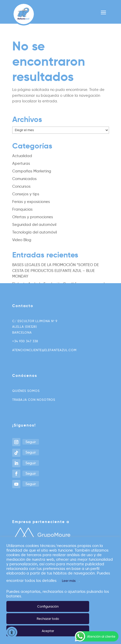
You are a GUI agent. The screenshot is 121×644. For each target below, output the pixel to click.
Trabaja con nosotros (34, 400)
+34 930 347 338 (25, 341)
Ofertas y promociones (33, 217)
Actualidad (22, 156)
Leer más (69, 581)
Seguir (31, 442)
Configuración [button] (48, 606)
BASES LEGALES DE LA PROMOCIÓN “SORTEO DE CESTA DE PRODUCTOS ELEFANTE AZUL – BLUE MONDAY (56, 271)
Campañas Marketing (32, 171)
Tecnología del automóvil (35, 232)
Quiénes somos (26, 391)
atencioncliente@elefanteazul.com (44, 350)
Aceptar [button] (48, 631)
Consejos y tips (26, 194)
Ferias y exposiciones (31, 202)
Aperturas (21, 163)
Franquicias (22, 209)
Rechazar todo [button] (48, 619)
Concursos (21, 186)
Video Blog (22, 240)
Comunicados (24, 179)
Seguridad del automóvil (34, 225)
